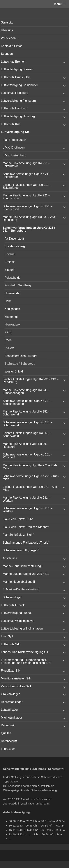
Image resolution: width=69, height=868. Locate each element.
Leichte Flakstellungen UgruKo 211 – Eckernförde (27, 186)
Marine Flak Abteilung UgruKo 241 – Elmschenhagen (26, 391)
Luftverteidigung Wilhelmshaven (22, 629)
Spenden (7, 54)
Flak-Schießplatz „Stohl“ (18, 535)
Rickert (9, 348)
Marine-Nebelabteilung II (19, 582)
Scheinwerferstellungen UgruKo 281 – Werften (28, 510)
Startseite (7, 22)
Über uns (7, 30)
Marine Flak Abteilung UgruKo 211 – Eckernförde (26, 165)
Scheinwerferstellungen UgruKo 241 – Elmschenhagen (28, 402)
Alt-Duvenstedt (14, 239)
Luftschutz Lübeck (13, 605)
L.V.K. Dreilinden (14, 148)
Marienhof (11, 317)
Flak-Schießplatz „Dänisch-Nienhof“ (26, 527)
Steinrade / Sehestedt (20, 364)
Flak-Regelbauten (14, 140)
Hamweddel (12, 293)
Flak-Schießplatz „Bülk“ (18, 519)
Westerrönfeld (14, 371)
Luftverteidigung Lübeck (17, 613)
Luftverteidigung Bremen (17, 69)
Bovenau (10, 254)
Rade (8, 340)
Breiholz (10, 262)
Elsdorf (9, 270)
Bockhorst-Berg (15, 246)
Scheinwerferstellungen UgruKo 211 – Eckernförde (28, 175)
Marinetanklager (11, 718)
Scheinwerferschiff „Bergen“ (21, 550)
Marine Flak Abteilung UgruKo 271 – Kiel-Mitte (30, 467)
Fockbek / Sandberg (18, 285)
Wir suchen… (10, 38)
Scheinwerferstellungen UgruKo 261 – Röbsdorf (28, 456)
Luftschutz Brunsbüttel (15, 77)
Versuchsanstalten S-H (16, 686)
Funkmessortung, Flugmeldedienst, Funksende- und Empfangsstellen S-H (26, 661)
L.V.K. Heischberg (14, 155)
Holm (8, 301)
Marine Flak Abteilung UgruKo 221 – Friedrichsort (26, 197)
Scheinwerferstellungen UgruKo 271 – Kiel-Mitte (31, 478)
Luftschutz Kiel (10, 124)
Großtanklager (10, 694)
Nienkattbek (12, 324)
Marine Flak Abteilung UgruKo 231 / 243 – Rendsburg (30, 218)
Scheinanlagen (13, 597)
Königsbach (12, 309)
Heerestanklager (12, 702)
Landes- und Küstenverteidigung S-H (25, 652)
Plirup (8, 332)
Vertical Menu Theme (42, 865)
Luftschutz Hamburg (14, 108)
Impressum (8, 749)
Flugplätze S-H (11, 671)
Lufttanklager (9, 710)
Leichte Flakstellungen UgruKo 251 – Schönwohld (27, 434)
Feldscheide (13, 278)
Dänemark (8, 725)
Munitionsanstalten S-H (16, 678)
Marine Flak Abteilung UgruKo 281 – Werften (26, 499)
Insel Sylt (7, 636)
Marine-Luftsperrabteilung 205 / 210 (26, 574)
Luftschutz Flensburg (15, 93)
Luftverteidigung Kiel (16, 132)
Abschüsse (10, 558)
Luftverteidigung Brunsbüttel (19, 85)
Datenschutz (9, 741)
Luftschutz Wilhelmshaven (18, 621)
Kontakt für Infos (12, 46)
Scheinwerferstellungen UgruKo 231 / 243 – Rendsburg (29, 229)
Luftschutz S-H (11, 644)
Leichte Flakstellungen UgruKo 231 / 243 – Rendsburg (31, 381)
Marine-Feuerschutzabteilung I (23, 566)
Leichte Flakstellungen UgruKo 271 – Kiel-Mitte (30, 488)
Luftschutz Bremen (13, 62)
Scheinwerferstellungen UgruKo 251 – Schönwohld (28, 424)
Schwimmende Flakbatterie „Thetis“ (26, 543)
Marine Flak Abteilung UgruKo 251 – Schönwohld (26, 413)
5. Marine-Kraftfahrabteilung (21, 589)
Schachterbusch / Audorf (21, 356)
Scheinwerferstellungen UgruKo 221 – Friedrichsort (28, 208)
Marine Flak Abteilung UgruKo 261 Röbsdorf (25, 445)
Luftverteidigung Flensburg (18, 101)
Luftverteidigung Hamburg (18, 116)
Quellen (6, 733)
